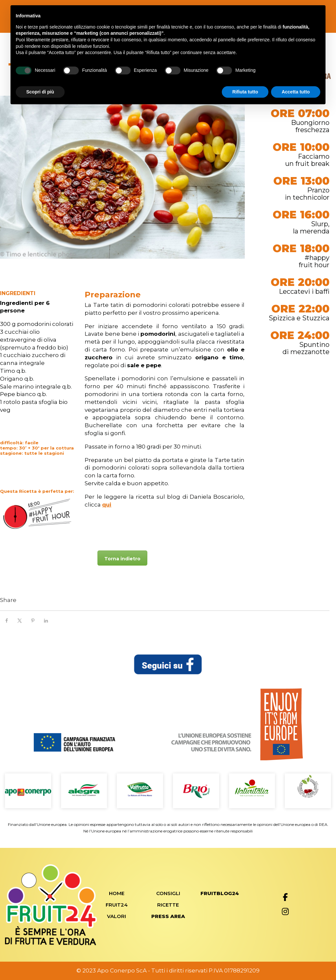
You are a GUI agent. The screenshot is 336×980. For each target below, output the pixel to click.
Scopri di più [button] (40, 92)
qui (107, 505)
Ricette (168, 905)
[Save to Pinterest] (33, 621)
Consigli (168, 893)
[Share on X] (20, 621)
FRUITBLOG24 (220, 893)
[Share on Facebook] (7, 621)
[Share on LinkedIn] (46, 621)
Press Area (168, 916)
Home (117, 893)
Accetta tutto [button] (296, 92)
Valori (116, 916)
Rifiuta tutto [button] (245, 92)
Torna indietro (122, 559)
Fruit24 (117, 905)
